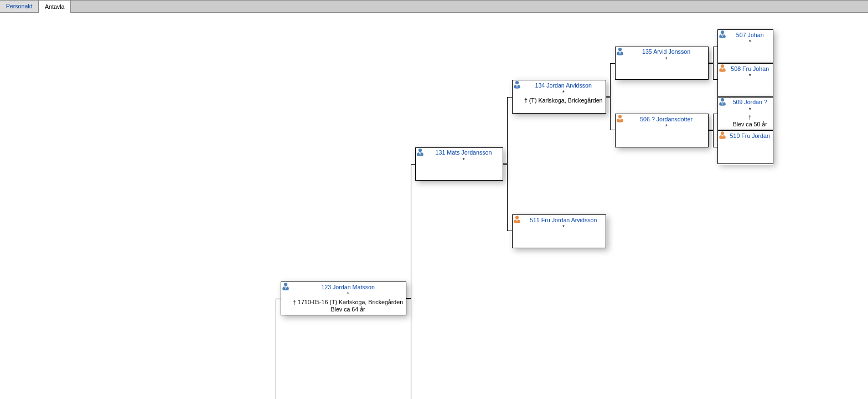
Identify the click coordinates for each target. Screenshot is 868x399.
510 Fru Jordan (750, 136)
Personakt (19, 7)
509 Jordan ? (750, 102)
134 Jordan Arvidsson (563, 85)
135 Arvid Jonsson (666, 52)
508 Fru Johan (750, 69)
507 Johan (750, 35)
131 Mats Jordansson (464, 152)
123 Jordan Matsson (348, 287)
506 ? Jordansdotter (666, 119)
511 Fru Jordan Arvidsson (563, 220)
